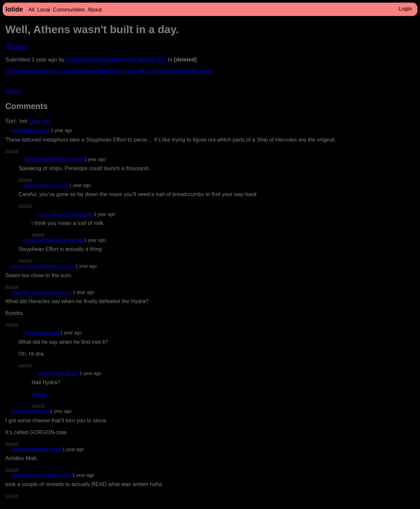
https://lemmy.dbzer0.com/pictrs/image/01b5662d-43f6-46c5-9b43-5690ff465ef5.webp (109, 71)
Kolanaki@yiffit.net (30, 411)
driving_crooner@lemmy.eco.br (43, 266)
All (31, 10)
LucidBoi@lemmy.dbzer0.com (41, 475)
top (46, 121)
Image (39, 394)
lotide (14, 9)
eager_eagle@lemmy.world (65, 214)
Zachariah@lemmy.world (36, 449)
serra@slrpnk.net (42, 333)
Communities (69, 10)
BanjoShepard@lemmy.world (54, 159)
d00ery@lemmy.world (46, 185)
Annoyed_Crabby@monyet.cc (41, 292)
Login (405, 9)
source (13, 91)
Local (44, 10)
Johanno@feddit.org (58, 373)
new (35, 121)
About (95, 10)
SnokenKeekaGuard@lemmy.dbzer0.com (116, 60)
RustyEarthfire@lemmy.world (54, 240)
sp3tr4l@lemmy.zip (30, 130)
